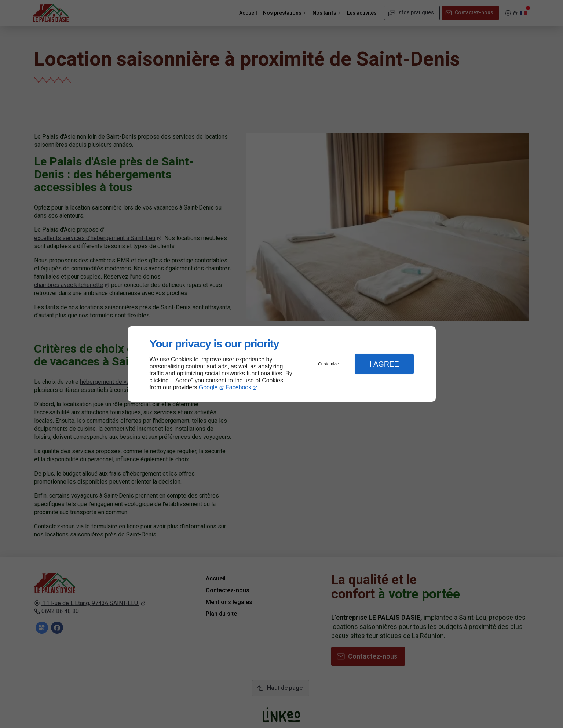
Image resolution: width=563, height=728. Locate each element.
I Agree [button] (384, 364)
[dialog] (282, 364)
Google (208, 387)
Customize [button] (328, 364)
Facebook (238, 387)
